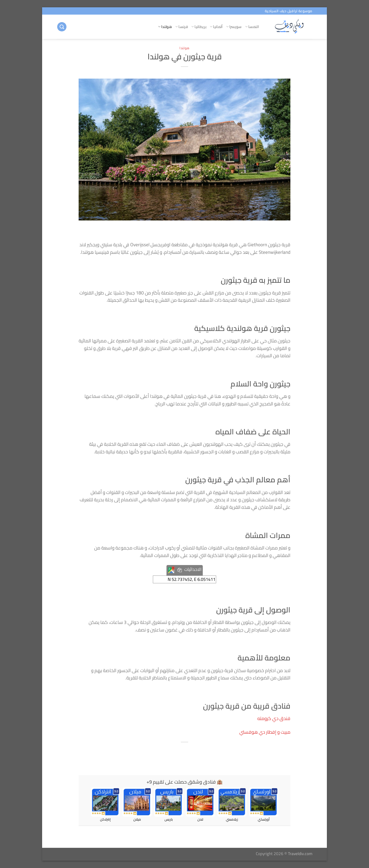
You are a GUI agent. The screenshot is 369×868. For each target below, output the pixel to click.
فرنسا (182, 27)
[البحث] (62, 27)
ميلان (137, 805)
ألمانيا (216, 27)
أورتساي (264, 805)
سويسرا (234, 27)
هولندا (165, 27)
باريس (169, 805)
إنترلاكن (105, 805)
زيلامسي (232, 805)
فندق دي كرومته (274, 718)
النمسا (252, 27)
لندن (200, 805)
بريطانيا (199, 27)
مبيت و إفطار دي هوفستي (265, 732)
